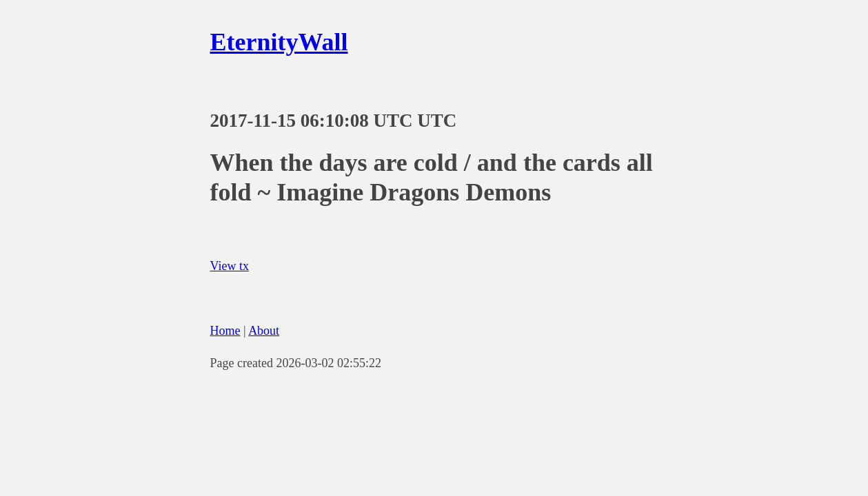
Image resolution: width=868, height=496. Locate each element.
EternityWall (279, 42)
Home (225, 331)
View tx (230, 266)
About (264, 331)
